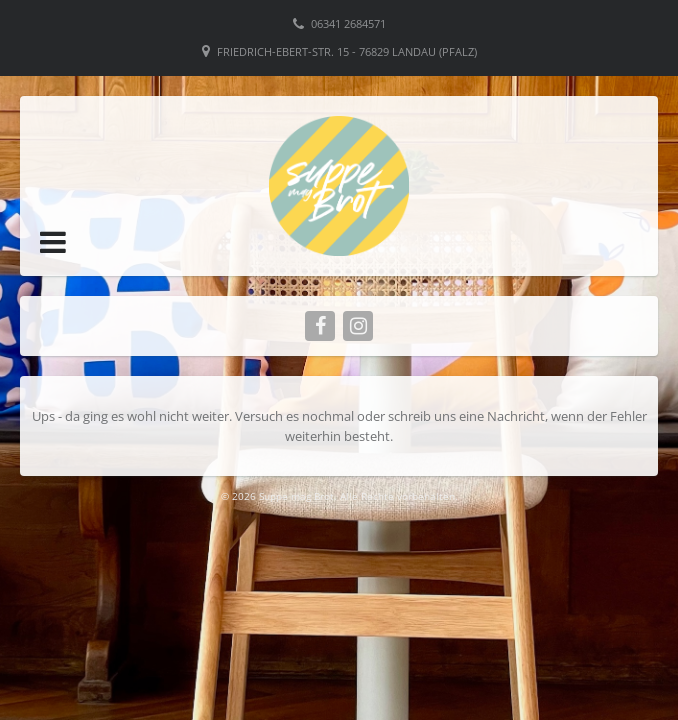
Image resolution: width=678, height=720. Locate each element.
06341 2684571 (348, 23)
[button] (53, 242)
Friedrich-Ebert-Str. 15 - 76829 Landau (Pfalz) (347, 51)
